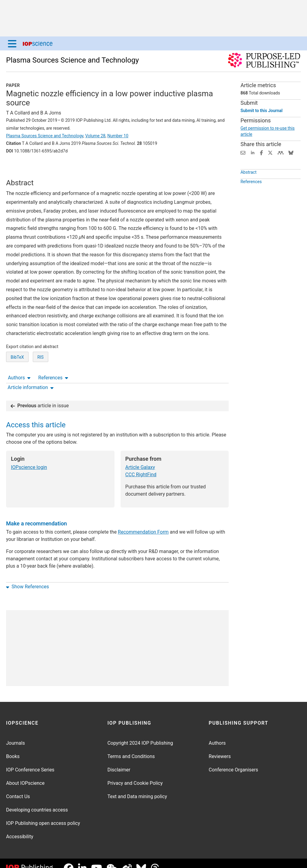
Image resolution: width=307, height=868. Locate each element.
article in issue (40, 396)
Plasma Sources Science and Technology (72, 60)
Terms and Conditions (131, 746)
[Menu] (12, 43)
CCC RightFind (141, 465)
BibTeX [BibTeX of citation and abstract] (17, 374)
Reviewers (220, 746)
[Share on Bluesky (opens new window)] (291, 152)
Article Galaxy (140, 457)
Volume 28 (96, 136)
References (53, 168)
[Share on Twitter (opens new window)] (270, 152)
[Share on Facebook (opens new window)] (261, 152)
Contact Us (18, 786)
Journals (15, 733)
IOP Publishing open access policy (43, 813)
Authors (19, 168)
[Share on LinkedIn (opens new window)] (253, 152)
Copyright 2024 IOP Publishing (140, 733)
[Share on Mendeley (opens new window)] (281, 152)
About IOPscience (25, 773)
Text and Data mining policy (137, 786)
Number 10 (118, 136)
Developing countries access (37, 800)
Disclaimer (119, 760)
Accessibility (20, 827)
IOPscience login (29, 457)
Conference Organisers (233, 760)
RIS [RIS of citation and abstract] (41, 374)
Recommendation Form (143, 522)
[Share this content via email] (243, 152)
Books (13, 746)
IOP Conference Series (30, 760)
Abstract (249, 181)
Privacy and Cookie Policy (135, 773)
